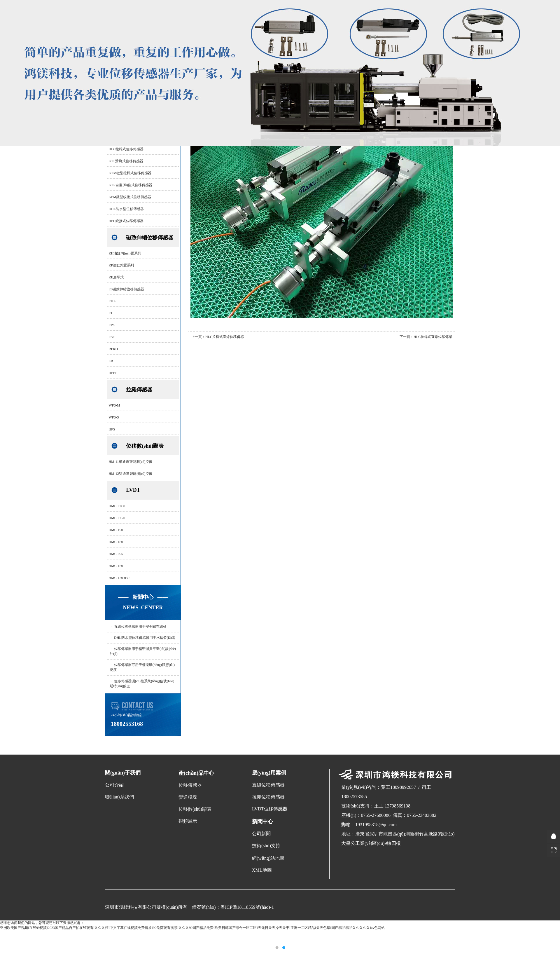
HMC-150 (116, 566)
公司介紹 (114, 785)
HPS (112, 429)
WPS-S (114, 417)
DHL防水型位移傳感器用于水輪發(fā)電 (145, 638)
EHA (112, 301)
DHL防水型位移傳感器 (126, 209)
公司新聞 (261, 834)
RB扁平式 (116, 277)
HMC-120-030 (119, 578)
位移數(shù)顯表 (145, 446)
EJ (110, 313)
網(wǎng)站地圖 (268, 858)
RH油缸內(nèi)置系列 (125, 253)
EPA (112, 325)
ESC (112, 337)
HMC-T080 (117, 506)
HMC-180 (116, 542)
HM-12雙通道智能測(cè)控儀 (130, 474)
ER (111, 361)
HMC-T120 (117, 518)
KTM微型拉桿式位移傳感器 (130, 173)
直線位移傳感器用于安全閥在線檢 (140, 627)
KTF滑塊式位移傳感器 (126, 161)
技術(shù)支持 (266, 846)
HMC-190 (116, 530)
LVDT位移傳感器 (270, 809)
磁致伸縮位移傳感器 (150, 238)
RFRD (113, 349)
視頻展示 (188, 821)
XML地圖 (262, 870)
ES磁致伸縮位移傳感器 (126, 289)
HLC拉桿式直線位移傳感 (225, 337)
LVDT (133, 490)
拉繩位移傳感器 (268, 797)
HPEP (113, 373)
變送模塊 (188, 797)
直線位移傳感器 (268, 785)
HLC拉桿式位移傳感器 (126, 149)
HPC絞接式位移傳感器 (126, 221)
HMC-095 (116, 554)
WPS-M (114, 405)
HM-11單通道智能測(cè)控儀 (130, 462)
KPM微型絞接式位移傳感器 (130, 197)
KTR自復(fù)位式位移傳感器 (130, 185)
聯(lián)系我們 (119, 797)
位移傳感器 (190, 785)
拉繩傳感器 (139, 390)
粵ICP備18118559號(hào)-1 (247, 907)
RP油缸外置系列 (121, 265)
